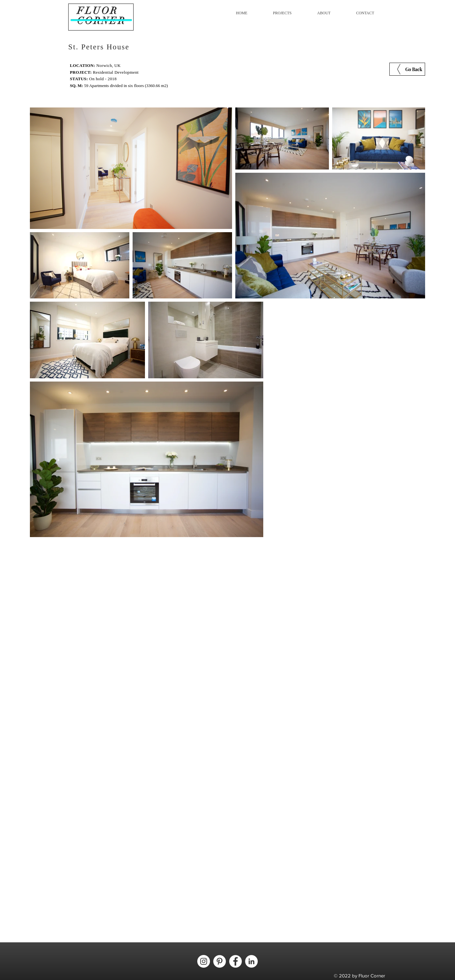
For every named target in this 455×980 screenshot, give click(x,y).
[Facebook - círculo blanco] (235, 961)
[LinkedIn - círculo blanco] (251, 961)
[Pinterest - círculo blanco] (220, 961)
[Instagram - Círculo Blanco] (204, 961)
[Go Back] (407, 69)
